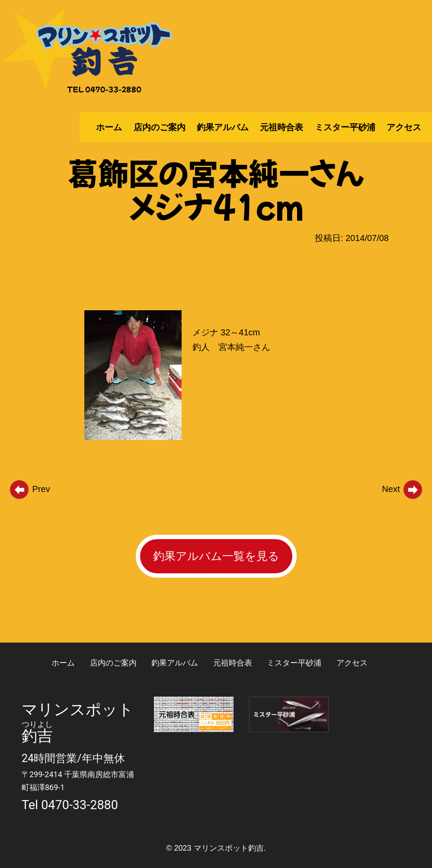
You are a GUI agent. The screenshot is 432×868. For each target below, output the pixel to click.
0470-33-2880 (80, 805)
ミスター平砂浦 (345, 127)
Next (403, 489)
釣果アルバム (223, 127)
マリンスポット (78, 710)
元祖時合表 (282, 127)
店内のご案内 (160, 127)
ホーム (109, 127)
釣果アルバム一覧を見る (216, 556)
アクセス (404, 127)
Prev (29, 489)
